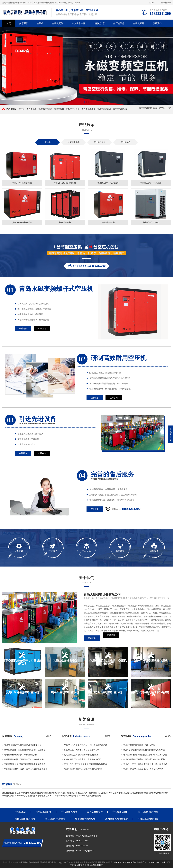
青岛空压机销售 (115, 793)
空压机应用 (139, 23)
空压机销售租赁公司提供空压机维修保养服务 (24, 759)
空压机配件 (58, 23)
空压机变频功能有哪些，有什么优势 (139, 745)
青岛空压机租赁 (73, 109)
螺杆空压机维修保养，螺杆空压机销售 (21, 755)
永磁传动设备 (8, 796)
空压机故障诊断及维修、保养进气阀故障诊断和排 (145, 759)
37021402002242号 (157, 862)
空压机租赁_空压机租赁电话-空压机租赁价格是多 (85, 764)
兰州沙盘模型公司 (142, 793)
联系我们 (157, 23)
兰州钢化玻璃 (59, 796)
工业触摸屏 (128, 793)
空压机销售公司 (9, 793)
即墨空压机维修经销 (85, 819)
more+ (49, 736)
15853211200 (82, 841)
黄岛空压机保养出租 (55, 819)
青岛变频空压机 (45, 109)
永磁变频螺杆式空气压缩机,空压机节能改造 (83, 769)
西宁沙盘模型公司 (44, 796)
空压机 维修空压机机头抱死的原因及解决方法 (143, 769)
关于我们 (24, 23)
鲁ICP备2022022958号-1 (125, 862)
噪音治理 (93, 793)
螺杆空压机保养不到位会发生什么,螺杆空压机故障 (145, 755)
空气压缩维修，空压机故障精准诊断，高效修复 (25, 750)
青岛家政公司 (82, 796)
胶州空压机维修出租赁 (117, 819)
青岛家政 (56, 793)
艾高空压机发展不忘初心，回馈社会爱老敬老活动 (86, 745)
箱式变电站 (103, 793)
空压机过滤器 (100, 142)
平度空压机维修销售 (148, 819)
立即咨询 (111, 639)
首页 (9, 23)
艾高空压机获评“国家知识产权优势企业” (81, 755)
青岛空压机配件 (104, 109)
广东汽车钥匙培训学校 (25, 796)
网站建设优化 (80, 865)
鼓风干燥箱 (70, 796)
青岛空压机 (33, 3)
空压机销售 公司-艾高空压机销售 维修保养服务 (25, 764)
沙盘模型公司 (95, 796)
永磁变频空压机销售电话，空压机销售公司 (83, 759)
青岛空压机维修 (88, 109)
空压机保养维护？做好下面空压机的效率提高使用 (26, 769)
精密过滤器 (99, 23)
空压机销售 (21, 793)
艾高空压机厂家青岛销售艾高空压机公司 (82, 750)
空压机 (152, 3)
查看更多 (92, 639)
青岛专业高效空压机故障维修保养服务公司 (23, 745)
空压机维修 (166, 3)
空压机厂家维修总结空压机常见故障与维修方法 (144, 750)
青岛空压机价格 (120, 109)
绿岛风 (165, 793)
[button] (84, 102)
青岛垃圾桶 (156, 793)
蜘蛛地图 (99, 865)
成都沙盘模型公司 (69, 793)
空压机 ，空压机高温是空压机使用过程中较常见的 (145, 764)
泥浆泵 (41, 793)
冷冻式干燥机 (78, 23)
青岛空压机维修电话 (148, 812)
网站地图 (91, 865)
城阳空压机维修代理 (25, 819)
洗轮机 (48, 793)
